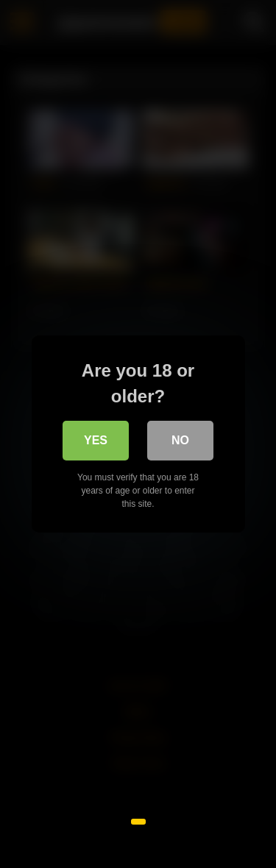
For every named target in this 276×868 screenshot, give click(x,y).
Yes (96, 440)
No (180, 440)
